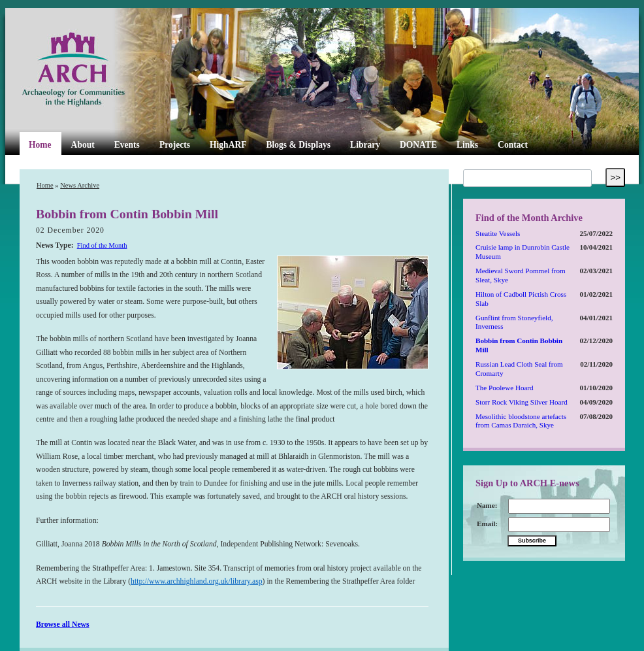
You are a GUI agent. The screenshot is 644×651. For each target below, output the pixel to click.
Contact (513, 145)
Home (40, 145)
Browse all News (63, 625)
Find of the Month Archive (529, 218)
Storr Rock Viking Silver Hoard (522, 402)
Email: (487, 524)
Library (365, 145)
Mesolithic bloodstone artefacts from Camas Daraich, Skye (521, 421)
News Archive (80, 185)
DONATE (418, 145)
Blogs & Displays (298, 145)
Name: (487, 505)
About (83, 145)
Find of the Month (102, 245)
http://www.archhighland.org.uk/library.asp (196, 581)
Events (127, 145)
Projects (175, 145)
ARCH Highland (95, 70)
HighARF (228, 145)
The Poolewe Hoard (505, 388)
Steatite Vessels (498, 233)
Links (467, 145)
